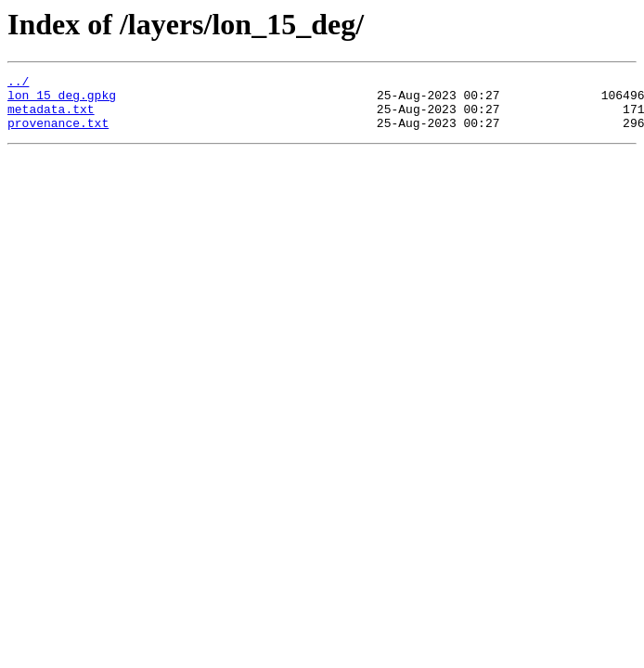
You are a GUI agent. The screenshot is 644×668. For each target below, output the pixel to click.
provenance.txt (58, 134)
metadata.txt (51, 117)
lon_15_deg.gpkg (62, 100)
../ (18, 83)
